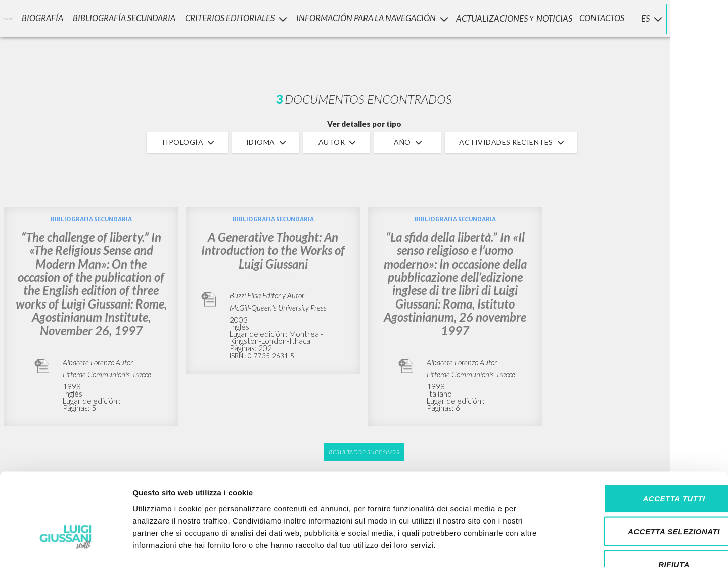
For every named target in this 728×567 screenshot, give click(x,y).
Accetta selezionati (644, 468)
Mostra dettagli (532, 547)
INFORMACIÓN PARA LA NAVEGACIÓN (369, 18)
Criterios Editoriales (231, 18)
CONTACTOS (602, 18)
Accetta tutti (643, 434)
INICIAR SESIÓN (686, 18)
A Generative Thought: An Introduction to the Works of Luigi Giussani (273, 250)
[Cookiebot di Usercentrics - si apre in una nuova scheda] (65, 547)
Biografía (37, 18)
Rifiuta (644, 500)
